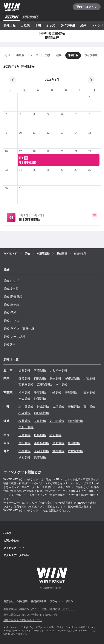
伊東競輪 (24, 399)
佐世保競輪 (75, 451)
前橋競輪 (40, 378)
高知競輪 (58, 443)
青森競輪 (40, 370)
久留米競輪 (41, 451)
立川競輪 (61, 385)
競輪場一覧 (11, 289)
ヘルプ (7, 533)
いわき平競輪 (58, 370)
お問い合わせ (11, 541)
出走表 (25, 25)
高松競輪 (24, 443)
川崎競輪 (55, 393)
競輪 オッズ (11, 321)
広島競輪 (40, 435)
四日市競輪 (41, 413)
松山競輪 (74, 443)
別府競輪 (24, 457)
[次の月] (91, 80)
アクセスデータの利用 (16, 555)
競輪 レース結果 (14, 337)
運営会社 (9, 601)
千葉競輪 (40, 393)
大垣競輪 (58, 407)
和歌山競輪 (75, 421)
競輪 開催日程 (13, 297)
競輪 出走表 (11, 305)
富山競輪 (89, 407)
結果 (83, 25)
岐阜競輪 (43, 407)
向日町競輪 (57, 421)
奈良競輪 (40, 421)
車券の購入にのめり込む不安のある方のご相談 (31, 615)
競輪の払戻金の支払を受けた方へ (23, 620)
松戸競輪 (24, 393)
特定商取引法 (39, 601)
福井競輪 (24, 421)
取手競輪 (55, 378)
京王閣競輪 (44, 385)
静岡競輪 (40, 399)
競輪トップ (11, 281)
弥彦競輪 (24, 378)
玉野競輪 (24, 435)
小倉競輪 (24, 451)
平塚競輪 (71, 393)
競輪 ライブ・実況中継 (19, 329)
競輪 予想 (10, 313)
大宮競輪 (89, 378)
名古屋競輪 (26, 407)
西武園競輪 (26, 385)
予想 (38, 25)
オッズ (50, 25)
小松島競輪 (41, 443)
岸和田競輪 (26, 427)
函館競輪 (24, 370)
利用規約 (22, 601)
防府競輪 (55, 435)
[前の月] (13, 80)
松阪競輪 (24, 413)
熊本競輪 (40, 457)
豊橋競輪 (74, 407)
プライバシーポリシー (63, 601)
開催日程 (9, 25)
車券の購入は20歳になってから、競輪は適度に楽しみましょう (40, 609)
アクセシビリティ (14, 548)
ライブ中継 (68, 25)
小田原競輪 (88, 393)
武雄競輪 (58, 451)
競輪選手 (9, 345)
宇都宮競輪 (72, 378)
